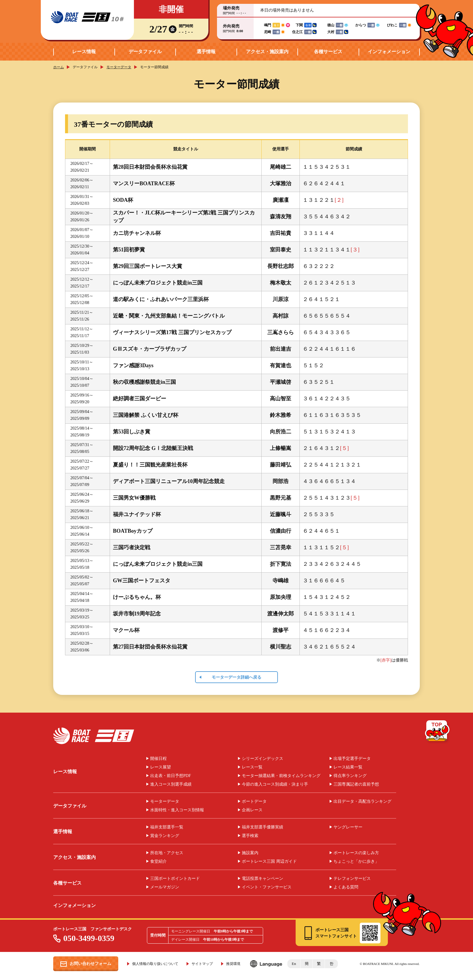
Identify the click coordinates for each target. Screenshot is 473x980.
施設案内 (250, 853)
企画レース (252, 810)
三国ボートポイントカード (175, 879)
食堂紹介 (158, 862)
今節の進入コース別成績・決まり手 (275, 784)
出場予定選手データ (352, 759)
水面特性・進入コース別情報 (177, 810)
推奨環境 (233, 964)
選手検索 (250, 836)
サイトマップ (202, 964)
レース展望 (161, 767)
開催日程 (158, 759)
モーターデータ (119, 67)
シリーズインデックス (263, 759)
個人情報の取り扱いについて (155, 964)
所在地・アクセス (167, 853)
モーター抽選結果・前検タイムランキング (281, 776)
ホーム (59, 67)
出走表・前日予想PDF (171, 776)
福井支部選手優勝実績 (263, 827)
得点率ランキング (350, 776)
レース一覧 (252, 767)
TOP (438, 732)
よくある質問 (346, 887)
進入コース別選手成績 (171, 784)
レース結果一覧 (348, 767)
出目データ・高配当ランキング (362, 802)
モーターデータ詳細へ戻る (237, 677)
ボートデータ (254, 802)
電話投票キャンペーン (263, 879)
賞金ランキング (165, 836)
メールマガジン (165, 887)
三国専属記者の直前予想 (356, 784)
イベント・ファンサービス (267, 887)
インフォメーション (389, 52)
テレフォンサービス (352, 879)
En (294, 964)
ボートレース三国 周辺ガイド (269, 862)
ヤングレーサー (348, 827)
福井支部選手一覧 (167, 827)
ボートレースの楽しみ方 (356, 853)
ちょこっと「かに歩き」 (356, 862)
